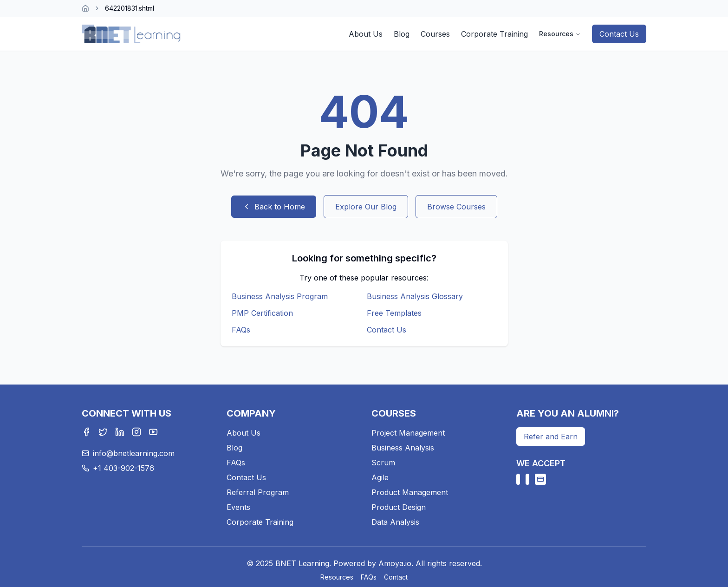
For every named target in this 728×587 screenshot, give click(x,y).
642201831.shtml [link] (130, 8)
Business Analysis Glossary (415, 296)
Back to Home (274, 207)
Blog (402, 34)
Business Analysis (403, 448)
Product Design (399, 507)
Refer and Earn (551, 437)
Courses (435, 34)
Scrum (383, 463)
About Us (366, 34)
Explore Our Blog (366, 207)
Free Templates (394, 313)
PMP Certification (262, 313)
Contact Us (619, 34)
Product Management (410, 492)
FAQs (241, 330)
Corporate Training (494, 34)
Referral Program (258, 492)
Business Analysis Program (280, 296)
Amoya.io (395, 563)
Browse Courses (456, 207)
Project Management (408, 433)
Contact (396, 577)
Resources (560, 34)
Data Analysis (395, 522)
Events (238, 507)
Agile (380, 477)
